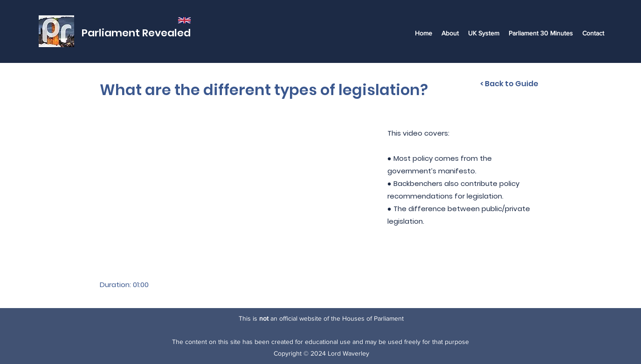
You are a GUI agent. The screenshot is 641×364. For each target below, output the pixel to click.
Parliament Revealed (136, 33)
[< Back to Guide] (509, 84)
